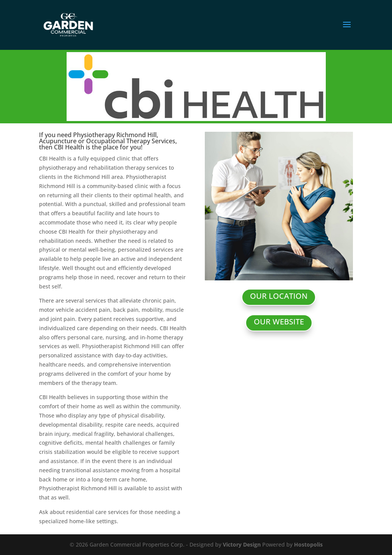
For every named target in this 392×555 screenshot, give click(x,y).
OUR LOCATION (279, 296)
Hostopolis (308, 544)
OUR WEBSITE (279, 322)
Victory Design (242, 544)
